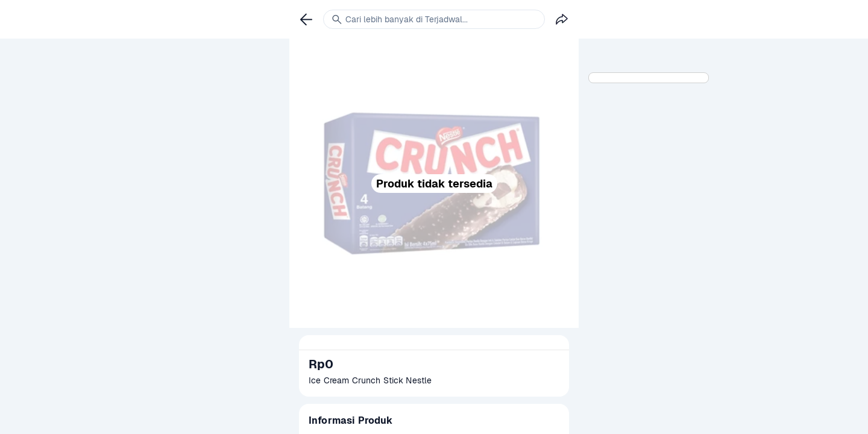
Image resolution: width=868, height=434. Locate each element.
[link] (306, 19)
